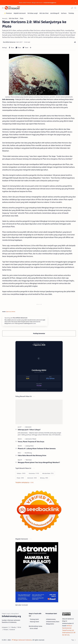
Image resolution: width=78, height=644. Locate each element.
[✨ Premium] (8, 13)
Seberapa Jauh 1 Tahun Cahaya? (29, 430)
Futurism (13, 312)
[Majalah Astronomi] (20, 13)
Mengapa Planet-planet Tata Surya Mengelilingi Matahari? (39, 462)
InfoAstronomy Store (53, 622)
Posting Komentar (39, 333)
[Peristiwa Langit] (33, 13)
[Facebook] (12, 630)
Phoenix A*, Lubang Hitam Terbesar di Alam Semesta (37, 448)
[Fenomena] (34, 473)
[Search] (75, 8)
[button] (72, 8)
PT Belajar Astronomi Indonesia (22, 640)
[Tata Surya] (29, 460)
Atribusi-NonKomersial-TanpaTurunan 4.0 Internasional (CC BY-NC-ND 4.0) (69, 630)
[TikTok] (19, 627)
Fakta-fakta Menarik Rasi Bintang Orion (32, 455)
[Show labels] (25, 482)
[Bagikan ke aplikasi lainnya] (31, 48)
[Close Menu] (76, 3)
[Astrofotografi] (55, 13)
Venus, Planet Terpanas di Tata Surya (31, 442)
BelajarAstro (50, 624)
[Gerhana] (64, 13)
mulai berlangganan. (50, 3)
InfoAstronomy (51, 619)
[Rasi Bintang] (28, 453)
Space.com (8, 312)
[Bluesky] (14, 627)
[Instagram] (5, 627)
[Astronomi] (28, 427)
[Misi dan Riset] (44, 13)
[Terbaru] (21, 473)
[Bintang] (44, 478)
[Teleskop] (71, 13)
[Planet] (34, 439)
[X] (10, 627)
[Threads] (6, 630)
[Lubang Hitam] (30, 446)
